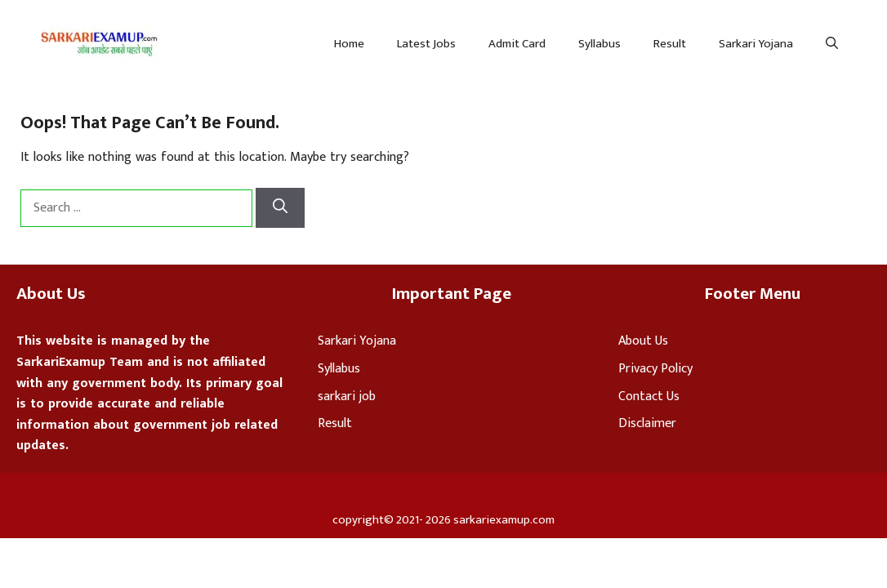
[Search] (280, 208)
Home (349, 44)
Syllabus (600, 44)
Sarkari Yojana (756, 44)
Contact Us (649, 396)
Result (670, 44)
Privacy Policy (655, 369)
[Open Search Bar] (832, 44)
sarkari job (347, 396)
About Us (643, 341)
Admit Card (517, 44)
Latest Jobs (426, 44)
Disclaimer (647, 423)
